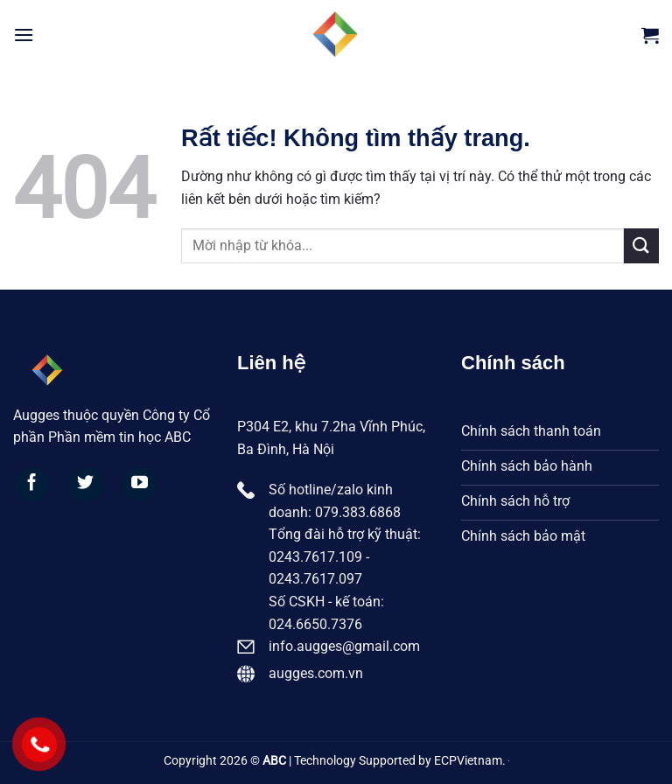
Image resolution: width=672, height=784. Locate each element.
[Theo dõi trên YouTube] (140, 485)
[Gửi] (641, 245)
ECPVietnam (468, 761)
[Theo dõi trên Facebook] (32, 485)
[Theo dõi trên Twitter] (86, 485)
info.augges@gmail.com (344, 646)
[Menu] (24, 35)
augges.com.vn (316, 673)
